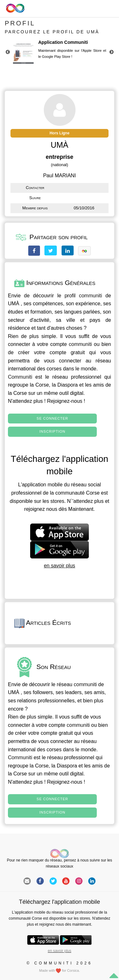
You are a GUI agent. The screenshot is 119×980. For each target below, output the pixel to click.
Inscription (52, 431)
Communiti (20, 377)
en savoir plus (60, 566)
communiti (91, 296)
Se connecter (52, 418)
